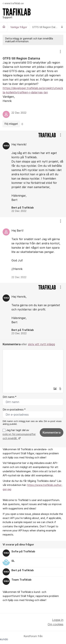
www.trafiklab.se (13, 3)
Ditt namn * (10, 397)
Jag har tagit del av (19, 434)
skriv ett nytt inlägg (41, 344)
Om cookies (56, 624)
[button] (55, 389)
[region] (33, 88)
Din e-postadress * (14, 410)
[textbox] (33, 367)
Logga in (58, 620)
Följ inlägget (11, 124)
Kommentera (52, 432)
